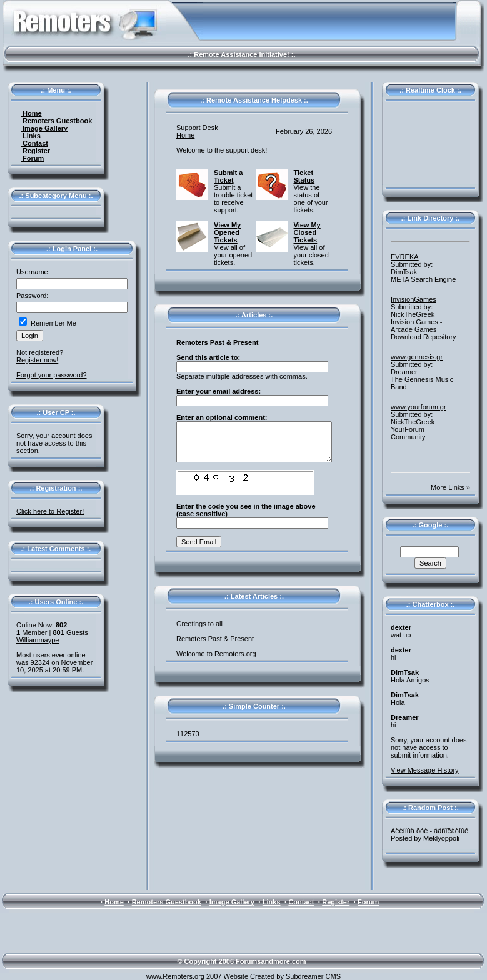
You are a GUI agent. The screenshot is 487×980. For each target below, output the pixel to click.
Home (31, 113)
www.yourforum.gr (419, 407)
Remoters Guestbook (56, 121)
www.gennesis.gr (417, 357)
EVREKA (405, 257)
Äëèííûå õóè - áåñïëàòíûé (429, 831)
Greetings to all (199, 624)
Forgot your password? (52, 375)
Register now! (37, 360)
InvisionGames (414, 299)
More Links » (450, 487)
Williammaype (38, 640)
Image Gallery (44, 128)
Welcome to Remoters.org (216, 654)
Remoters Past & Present (215, 639)
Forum (32, 158)
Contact (34, 143)
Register (35, 151)
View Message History (425, 770)
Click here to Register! (50, 511)
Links (31, 136)
